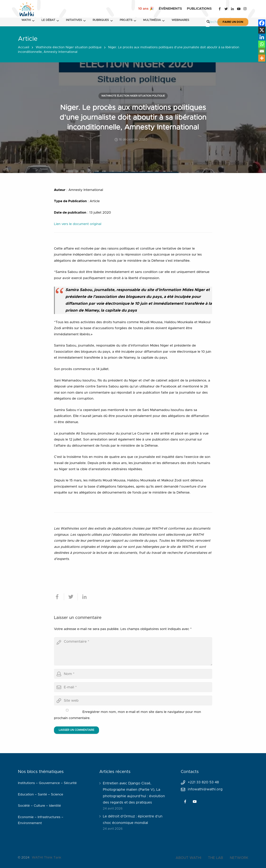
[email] (133, 687)
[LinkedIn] (232, 9)
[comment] (133, 651)
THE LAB (216, 858)
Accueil (24, 47)
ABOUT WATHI (188, 858)
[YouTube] (239, 9)
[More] (262, 58)
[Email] (262, 51)
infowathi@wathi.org (205, 789)
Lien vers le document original (78, 224)
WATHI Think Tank (47, 858)
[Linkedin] (262, 37)
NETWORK (239, 858)
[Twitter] (226, 9)
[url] (133, 701)
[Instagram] (245, 9)
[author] (133, 674)
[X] (262, 30)
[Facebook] (220, 9)
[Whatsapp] (262, 44)
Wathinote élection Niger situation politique (69, 47)
